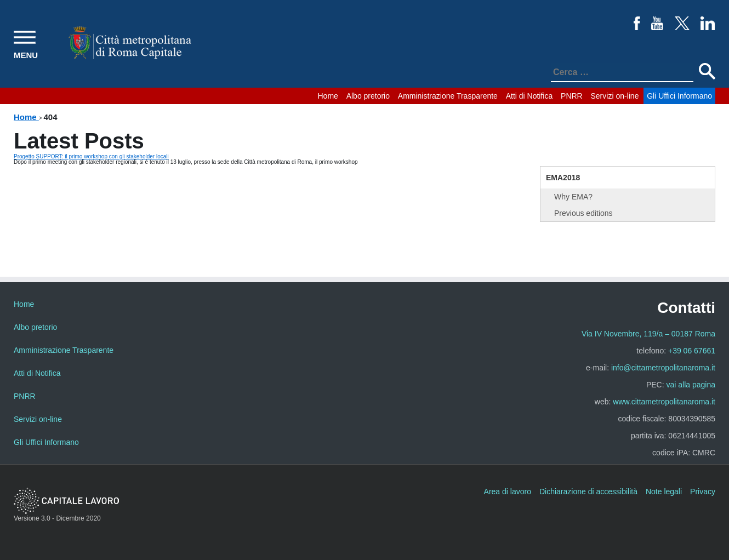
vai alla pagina (691, 385)
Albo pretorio (368, 96)
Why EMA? (573, 197)
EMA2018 (563, 178)
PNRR (572, 96)
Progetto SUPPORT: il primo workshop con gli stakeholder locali (91, 156)
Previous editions (583, 213)
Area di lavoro (508, 492)
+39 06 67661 (692, 351)
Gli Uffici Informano (679, 96)
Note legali (664, 492)
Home (328, 96)
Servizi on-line (615, 96)
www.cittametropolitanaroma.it (664, 402)
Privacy (703, 492)
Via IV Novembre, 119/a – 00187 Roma (648, 334)
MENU (26, 55)
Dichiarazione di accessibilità (588, 492)
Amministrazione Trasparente (448, 96)
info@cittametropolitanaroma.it (663, 368)
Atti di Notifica (529, 96)
